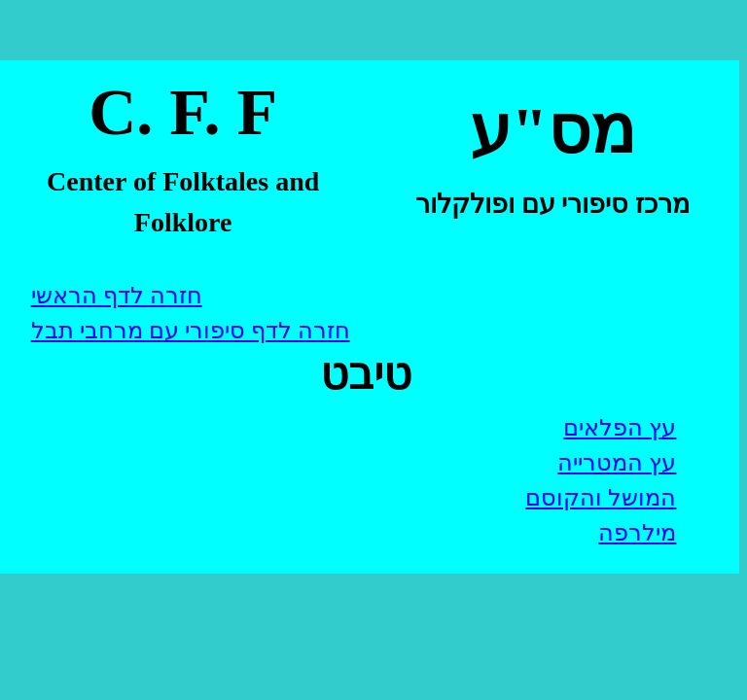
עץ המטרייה (617, 463)
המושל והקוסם (601, 498)
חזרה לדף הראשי (117, 296)
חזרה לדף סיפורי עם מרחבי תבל (191, 331)
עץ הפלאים (620, 428)
